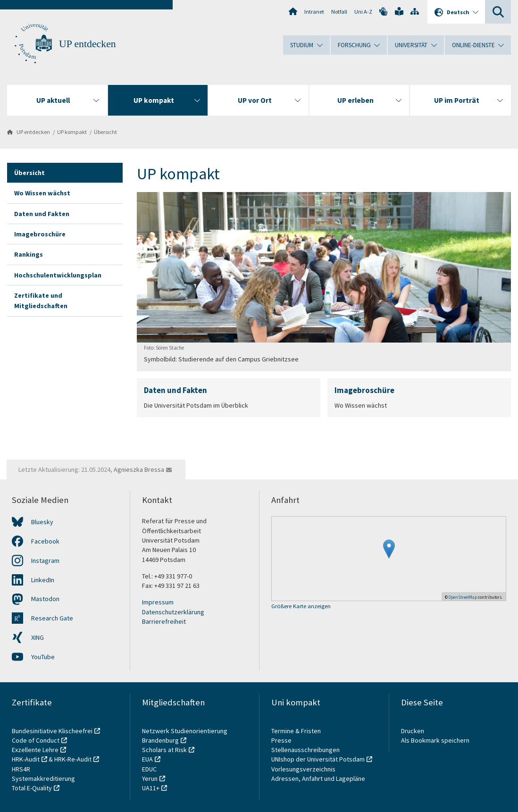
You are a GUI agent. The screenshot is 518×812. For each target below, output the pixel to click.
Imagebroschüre (40, 234)
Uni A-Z (363, 12)
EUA (147, 759)
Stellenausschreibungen (305, 750)
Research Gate (52, 618)
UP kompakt (72, 132)
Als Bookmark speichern (435, 740)
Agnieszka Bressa (139, 469)
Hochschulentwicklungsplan (58, 275)
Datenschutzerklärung (173, 612)
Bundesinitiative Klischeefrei (52, 731)
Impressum (158, 602)
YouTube (43, 657)
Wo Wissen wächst (42, 193)
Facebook (45, 541)
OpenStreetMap (463, 597)
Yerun (150, 779)
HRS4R (21, 769)
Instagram (45, 561)
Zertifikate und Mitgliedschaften (41, 301)
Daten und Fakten (42, 214)
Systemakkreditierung (43, 779)
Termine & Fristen (297, 731)
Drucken (413, 731)
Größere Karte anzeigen (301, 607)
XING (38, 637)
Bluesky (42, 522)
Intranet (314, 12)
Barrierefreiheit (164, 621)
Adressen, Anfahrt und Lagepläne (318, 779)
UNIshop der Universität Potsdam (318, 759)
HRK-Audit (26, 759)
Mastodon (45, 599)
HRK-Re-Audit (73, 759)
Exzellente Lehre (35, 750)
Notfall (339, 12)
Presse (282, 740)
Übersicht (105, 132)
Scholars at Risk (164, 750)
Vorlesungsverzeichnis (304, 769)
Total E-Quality (32, 788)
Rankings (29, 254)
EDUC (149, 769)
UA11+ (151, 788)
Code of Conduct (36, 740)
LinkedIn (43, 580)
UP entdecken (88, 44)
